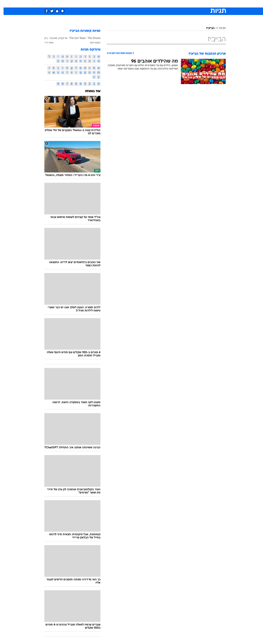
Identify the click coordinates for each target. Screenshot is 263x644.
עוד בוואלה (89, 91)
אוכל (141, 4)
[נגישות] (5, 4)
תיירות (117, 4)
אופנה (89, 4)
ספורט (185, 4)
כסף (151, 4)
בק (42, 38)
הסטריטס (92, 43)
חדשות (198, 4)
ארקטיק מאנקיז (55, 38)
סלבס (161, 4)
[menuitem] (195, 4)
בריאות (129, 4)
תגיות (219, 28)
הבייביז (207, 28)
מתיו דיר (45, 43)
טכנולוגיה (103, 4)
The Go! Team (74, 38)
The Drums (90, 38)
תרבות (173, 4)
